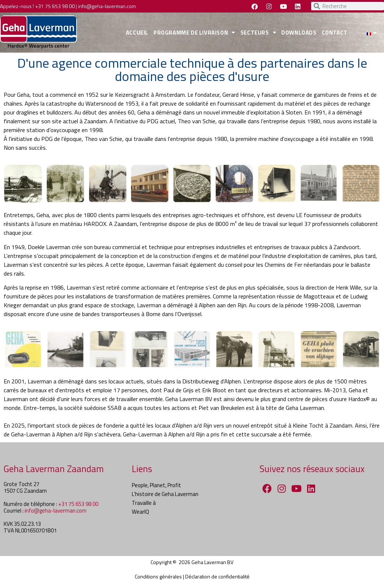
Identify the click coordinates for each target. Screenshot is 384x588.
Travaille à (144, 503)
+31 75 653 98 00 (55, 6)
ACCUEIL (137, 33)
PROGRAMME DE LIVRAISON (194, 33)
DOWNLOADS (299, 33)
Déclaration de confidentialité (217, 576)
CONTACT (335, 33)
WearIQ (140, 512)
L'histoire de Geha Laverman (165, 494)
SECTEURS (258, 33)
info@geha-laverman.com (107, 6)
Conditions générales (158, 576)
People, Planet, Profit (156, 485)
